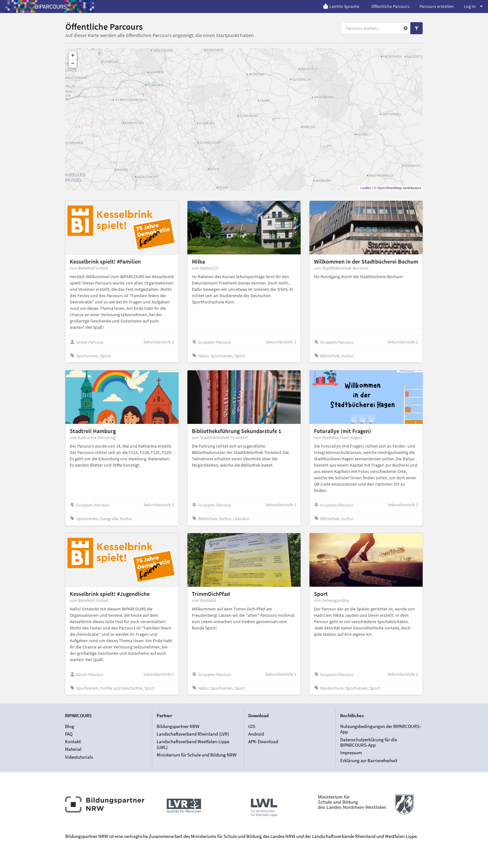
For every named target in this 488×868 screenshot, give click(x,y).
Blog (70, 726)
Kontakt (73, 741)
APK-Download (263, 741)
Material (73, 749)
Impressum (351, 753)
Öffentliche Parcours (390, 6)
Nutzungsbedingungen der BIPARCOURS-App (381, 729)
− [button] (73, 64)
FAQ (69, 734)
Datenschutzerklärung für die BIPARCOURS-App (369, 742)
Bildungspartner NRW (178, 726)
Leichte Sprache (341, 6)
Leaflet (366, 188)
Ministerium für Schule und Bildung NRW (197, 755)
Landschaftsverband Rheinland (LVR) (193, 734)
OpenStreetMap (390, 188)
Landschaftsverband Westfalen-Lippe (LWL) (193, 744)
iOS (252, 726)
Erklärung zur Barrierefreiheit (369, 760)
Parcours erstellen (437, 6)
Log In (473, 6)
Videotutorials (79, 757)
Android (256, 734)
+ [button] (73, 55)
